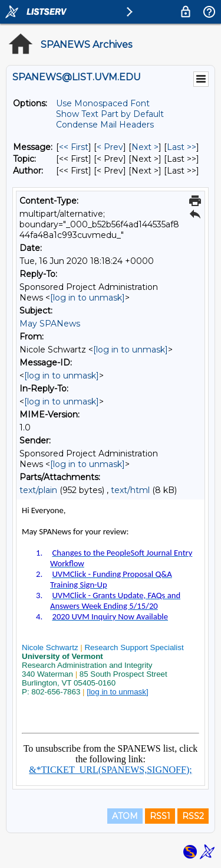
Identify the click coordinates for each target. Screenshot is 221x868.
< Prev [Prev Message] (110, 147)
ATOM (125, 816)
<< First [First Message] (74, 147)
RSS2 (193, 816)
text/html (130, 490)
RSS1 (160, 816)
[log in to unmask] (88, 298)
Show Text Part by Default (110, 114)
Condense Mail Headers (105, 125)
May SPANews (50, 324)
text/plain (38, 490)
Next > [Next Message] (145, 147)
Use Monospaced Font (103, 103)
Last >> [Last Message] (182, 147)
